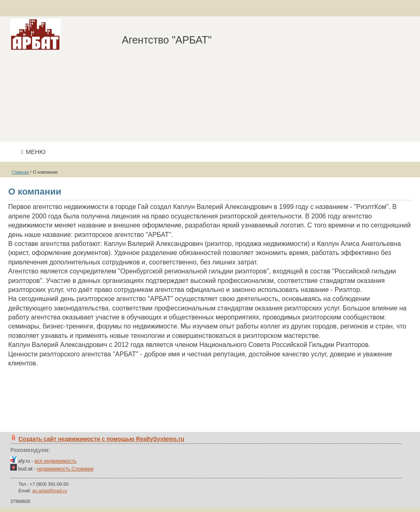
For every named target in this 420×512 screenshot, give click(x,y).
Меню (33, 152)
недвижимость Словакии (65, 469)
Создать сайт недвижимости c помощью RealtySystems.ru (101, 439)
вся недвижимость (56, 461)
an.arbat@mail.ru (50, 491)
